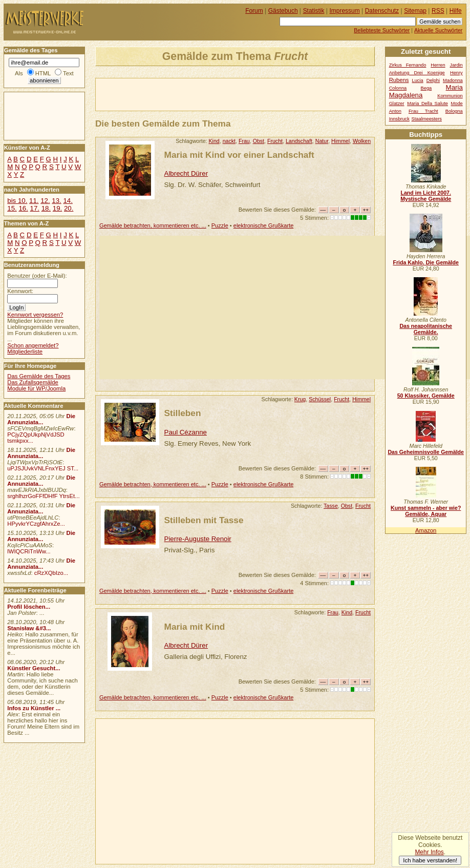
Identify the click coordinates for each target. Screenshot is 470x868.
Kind (214, 141)
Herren (438, 65)
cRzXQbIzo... (51, 573)
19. (57, 208)
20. (69, 208)
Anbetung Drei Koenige (417, 73)
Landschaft (299, 141)
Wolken (362, 141)
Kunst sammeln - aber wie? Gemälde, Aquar (426, 511)
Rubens (399, 80)
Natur (322, 141)
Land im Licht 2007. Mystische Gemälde (426, 196)
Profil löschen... (29, 607)
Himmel (340, 141)
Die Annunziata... (41, 419)
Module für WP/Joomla (36, 388)
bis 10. (17, 201)
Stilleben (183, 413)
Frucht (275, 141)
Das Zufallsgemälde (33, 382)
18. (46, 208)
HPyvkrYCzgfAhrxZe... (36, 524)
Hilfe (456, 11)
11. (34, 201)
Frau (244, 141)
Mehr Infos (429, 852)
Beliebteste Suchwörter (382, 30)
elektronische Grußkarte (264, 225)
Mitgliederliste (25, 352)
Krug (300, 399)
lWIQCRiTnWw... (29, 551)
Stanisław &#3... (29, 628)
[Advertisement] (216, 94)
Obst (259, 141)
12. (45, 201)
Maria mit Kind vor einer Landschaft (239, 155)
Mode (457, 104)
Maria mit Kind (195, 627)
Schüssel (320, 399)
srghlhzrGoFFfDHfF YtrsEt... (43, 496)
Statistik (314, 11)
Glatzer (397, 104)
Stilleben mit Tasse (204, 520)
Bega (426, 88)
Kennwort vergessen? (35, 315)
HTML (43, 73)
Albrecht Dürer (186, 173)
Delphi (433, 80)
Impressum (345, 11)
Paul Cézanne (186, 432)
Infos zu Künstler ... (34, 708)
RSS (438, 11)
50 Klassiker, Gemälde (426, 396)
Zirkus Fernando (408, 65)
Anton (395, 111)
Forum (254, 11)
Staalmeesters (427, 119)
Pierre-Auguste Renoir (198, 539)
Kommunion (450, 96)
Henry (456, 73)
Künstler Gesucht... (34, 668)
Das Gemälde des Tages (39, 376)
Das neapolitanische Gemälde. (426, 329)
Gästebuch (283, 11)
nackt (229, 141)
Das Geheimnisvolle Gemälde (426, 452)
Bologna (454, 111)
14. (68, 201)
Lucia (418, 80)
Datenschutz (382, 11)
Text (68, 73)
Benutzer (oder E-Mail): (37, 276)
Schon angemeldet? (33, 345)
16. (23, 208)
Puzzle (220, 225)
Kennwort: (20, 291)
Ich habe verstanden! (430, 860)
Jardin (456, 65)
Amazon (426, 530)
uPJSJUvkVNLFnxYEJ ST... (43, 468)
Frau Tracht (423, 111)
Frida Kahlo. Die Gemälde (426, 262)
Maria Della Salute (428, 104)
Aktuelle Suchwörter (438, 30)
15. (12, 208)
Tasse (331, 506)
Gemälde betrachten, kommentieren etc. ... (153, 225)
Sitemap (415, 11)
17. (35, 208)
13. (56, 201)
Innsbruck (399, 119)
